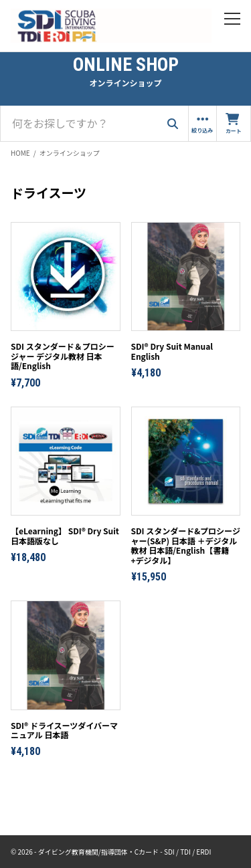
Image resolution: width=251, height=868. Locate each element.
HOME (20, 153)
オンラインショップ (70, 153)
